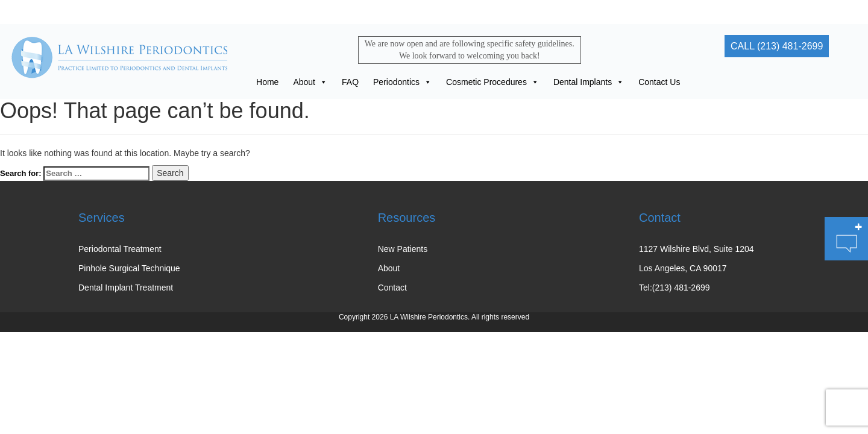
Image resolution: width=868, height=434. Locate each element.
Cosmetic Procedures (492, 82)
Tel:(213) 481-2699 (675, 288)
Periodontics (402, 82)
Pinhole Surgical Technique (129, 268)
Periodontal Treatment (120, 249)
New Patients (403, 249)
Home (267, 82)
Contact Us (659, 82)
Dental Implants (589, 82)
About (310, 82)
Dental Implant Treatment (126, 288)
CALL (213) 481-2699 (777, 46)
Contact (392, 288)
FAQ (350, 82)
